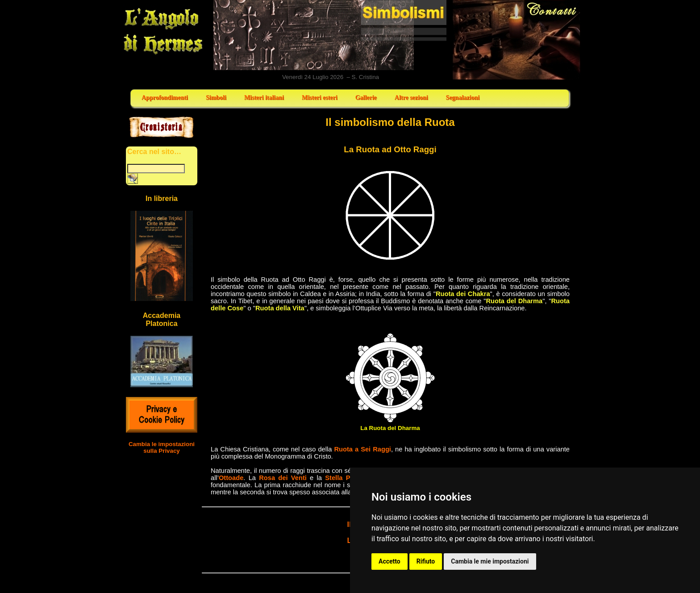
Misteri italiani (264, 98)
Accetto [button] (390, 561)
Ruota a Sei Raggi (362, 449)
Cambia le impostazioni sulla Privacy (162, 447)
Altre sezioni (411, 98)
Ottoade (231, 478)
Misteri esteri (320, 98)
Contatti (517, 40)
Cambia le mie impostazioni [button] (490, 561)
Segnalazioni (463, 98)
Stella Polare (345, 478)
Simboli (216, 98)
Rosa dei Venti (283, 478)
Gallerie (366, 98)
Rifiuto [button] (426, 561)
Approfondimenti (165, 98)
